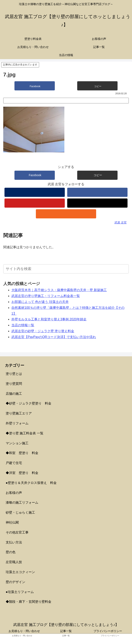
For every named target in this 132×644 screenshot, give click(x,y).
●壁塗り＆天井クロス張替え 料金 (31, 483)
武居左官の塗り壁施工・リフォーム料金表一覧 (46, 296)
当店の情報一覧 (23, 325)
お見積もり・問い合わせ (24, 631)
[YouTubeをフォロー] (35, 203)
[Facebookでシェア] (35, 86)
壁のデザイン (15, 582)
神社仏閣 (12, 522)
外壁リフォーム (17, 423)
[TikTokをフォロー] (97, 203)
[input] (66, 269)
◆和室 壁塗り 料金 (22, 453)
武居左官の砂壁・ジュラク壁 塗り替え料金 (43, 331)
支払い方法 (14, 542)
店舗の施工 (14, 394)
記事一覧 (66, 631)
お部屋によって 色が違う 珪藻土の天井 (40, 302)
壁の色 (11, 552)
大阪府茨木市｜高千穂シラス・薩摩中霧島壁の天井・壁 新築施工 (59, 290)
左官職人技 (14, 562)
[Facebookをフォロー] (97, 192)
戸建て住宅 (14, 463)
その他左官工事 (17, 532)
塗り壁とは (14, 374)
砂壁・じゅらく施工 (20, 512)
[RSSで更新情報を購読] (66, 214)
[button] (97, 86)
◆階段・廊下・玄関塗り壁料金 (29, 602)
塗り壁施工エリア (19, 413)
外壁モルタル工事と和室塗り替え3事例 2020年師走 (49, 319)
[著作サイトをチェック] (35, 192)
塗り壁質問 (14, 384)
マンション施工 (17, 443)
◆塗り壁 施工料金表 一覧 (25, 433)
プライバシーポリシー (108, 631)
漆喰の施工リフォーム (22, 503)
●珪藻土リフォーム (20, 592)
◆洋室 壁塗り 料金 (22, 473)
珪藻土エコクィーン (20, 572)
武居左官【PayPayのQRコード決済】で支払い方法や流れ (54, 337)
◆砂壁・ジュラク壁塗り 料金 (29, 403)
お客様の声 (14, 493)
